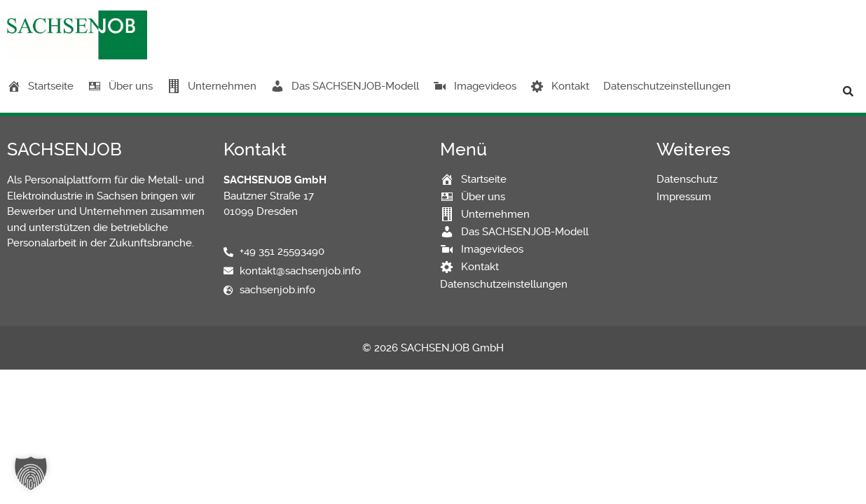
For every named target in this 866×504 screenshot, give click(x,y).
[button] (848, 91)
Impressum (684, 197)
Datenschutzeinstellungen (667, 86)
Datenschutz (687, 179)
